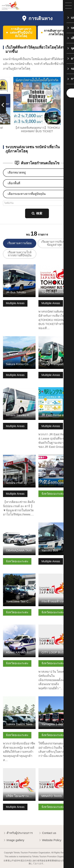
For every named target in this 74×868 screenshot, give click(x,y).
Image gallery (14, 840)
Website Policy (50, 840)
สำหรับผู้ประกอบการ (18, 833)
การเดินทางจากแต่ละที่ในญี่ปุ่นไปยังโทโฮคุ (21, 33)
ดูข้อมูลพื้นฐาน (12, 266)
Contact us (47, 833)
